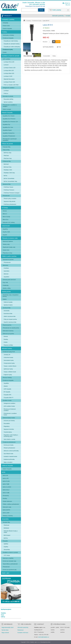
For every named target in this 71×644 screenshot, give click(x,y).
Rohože (6, 336)
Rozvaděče (7, 423)
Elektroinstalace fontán (9, 418)
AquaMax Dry (6, 124)
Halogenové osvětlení (9, 88)
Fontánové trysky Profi (9, 352)
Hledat (41, 10)
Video (54, 56)
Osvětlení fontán (7, 400)
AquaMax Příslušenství (9, 136)
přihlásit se (67, 3)
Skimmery (5, 265)
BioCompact (7, 535)
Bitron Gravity (6, 217)
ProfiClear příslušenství (10, 204)
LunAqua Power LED (9, 82)
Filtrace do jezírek (7, 144)
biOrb (4, 472)
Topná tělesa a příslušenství (10, 564)
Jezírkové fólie (7, 308)
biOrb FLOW (6, 481)
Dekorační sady (7, 507)
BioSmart (6, 164)
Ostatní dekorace (7, 501)
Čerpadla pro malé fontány (11, 41)
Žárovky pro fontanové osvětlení (10, 410)
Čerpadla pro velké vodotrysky (12, 47)
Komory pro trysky (9, 445)
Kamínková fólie (8, 314)
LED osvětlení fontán (9, 406)
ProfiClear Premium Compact (12, 193)
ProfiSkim (6, 268)
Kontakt (68, 16)
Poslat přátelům (48, 47)
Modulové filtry (7, 184)
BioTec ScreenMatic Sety (10, 181)
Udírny (3, 617)
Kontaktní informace (23, 633)
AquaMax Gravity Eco (9, 133)
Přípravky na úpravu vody (10, 238)
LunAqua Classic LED (10, 68)
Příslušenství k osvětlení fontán (10, 414)
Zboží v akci (6, 573)
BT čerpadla (7, 392)
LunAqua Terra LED (9, 62)
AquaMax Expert (7, 130)
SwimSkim (7, 271)
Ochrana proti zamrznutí (9, 280)
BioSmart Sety (8, 167)
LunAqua (6, 91)
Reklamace (20, 630)
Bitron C (5, 214)
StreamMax (7, 550)
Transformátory (8, 432)
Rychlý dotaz (5, 630)
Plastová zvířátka (8, 345)
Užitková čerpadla (7, 466)
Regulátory (7, 426)
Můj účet (68, 5)
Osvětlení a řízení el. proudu (11, 56)
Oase (2, 615)
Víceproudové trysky (9, 363)
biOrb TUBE (6, 484)
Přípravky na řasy (7, 253)
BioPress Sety (7, 153)
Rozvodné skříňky (8, 99)
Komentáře (47, 56)
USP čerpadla (7, 389)
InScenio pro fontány (9, 421)
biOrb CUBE (6, 493)
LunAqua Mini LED (9, 70)
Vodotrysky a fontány (8, 35)
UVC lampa (7, 555)
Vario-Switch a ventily (9, 439)
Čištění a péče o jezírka (9, 256)
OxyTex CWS (6, 232)
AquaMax (6, 383)
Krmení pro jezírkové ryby (10, 570)
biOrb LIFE (6, 478)
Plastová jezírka (7, 325)
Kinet (49, 642)
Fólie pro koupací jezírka (10, 319)
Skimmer (6, 274)
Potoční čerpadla (7, 29)
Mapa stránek (5, 633)
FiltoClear (6, 156)
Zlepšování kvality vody (9, 247)
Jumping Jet (7, 355)
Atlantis (6, 386)
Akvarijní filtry (6, 522)
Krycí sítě (5, 282)
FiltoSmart (6, 525)
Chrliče (5, 52)
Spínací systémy (8, 102)
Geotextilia (7, 311)
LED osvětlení (7, 59)
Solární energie (7, 109)
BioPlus (6, 538)
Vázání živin (6, 250)
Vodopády (5, 23)
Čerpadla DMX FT (9, 398)
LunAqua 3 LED (8, 76)
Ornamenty (6, 496)
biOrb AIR (5, 476)
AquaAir (5, 235)
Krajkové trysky (8, 375)
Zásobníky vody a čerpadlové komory (11, 296)
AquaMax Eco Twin (8, 127)
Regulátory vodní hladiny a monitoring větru (11, 436)
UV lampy (5, 208)
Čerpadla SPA (7, 395)
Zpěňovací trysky (8, 369)
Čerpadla (5, 541)
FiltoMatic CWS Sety (9, 173)
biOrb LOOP (6, 513)
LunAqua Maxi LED (9, 73)
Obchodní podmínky (58, 16)
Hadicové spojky (8, 302)
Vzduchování (6, 226)
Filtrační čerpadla (7, 113)
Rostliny (6, 339)
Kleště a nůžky (7, 288)
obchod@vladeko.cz (44, 637)
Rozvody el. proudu (8, 96)
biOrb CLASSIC (7, 487)
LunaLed (6, 65)
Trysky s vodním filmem (10, 366)
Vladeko (3, 613)
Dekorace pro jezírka (8, 334)
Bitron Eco (6, 220)
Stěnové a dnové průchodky (11, 451)
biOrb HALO (6, 490)
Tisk (59, 47)
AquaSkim (6, 277)
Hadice (5, 299)
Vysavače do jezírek (8, 260)
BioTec (6, 176)
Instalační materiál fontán (10, 456)
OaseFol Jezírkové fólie (10, 322)
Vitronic (5, 211)
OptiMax (6, 544)
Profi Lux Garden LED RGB (11, 85)
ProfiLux (6, 93)
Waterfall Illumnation (9, 79)
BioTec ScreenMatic (9, 178)
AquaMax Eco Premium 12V (10, 122)
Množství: (45, 42)
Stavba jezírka (6, 292)
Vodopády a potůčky (8, 19)
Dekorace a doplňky (8, 558)
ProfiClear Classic (8, 187)
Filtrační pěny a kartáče (10, 199)
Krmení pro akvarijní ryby (9, 561)
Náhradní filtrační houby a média (11, 532)
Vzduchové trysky (8, 357)
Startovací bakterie (8, 241)
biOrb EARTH (6, 510)
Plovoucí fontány (7, 378)
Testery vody (6, 244)
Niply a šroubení (8, 462)
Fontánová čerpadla (8, 38)
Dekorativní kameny (8, 331)
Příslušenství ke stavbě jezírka (11, 328)
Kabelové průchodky (9, 459)
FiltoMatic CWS (8, 170)
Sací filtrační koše (8, 454)
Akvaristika (5, 519)
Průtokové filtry (7, 161)
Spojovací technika (9, 429)
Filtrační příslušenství (9, 448)
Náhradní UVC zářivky (9, 222)
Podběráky (6, 285)
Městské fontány (7, 348)
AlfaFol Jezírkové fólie (10, 316)
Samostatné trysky (9, 360)
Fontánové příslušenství (9, 442)
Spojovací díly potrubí (9, 201)
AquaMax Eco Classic (9, 116)
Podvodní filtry (7, 147)
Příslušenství (6, 196)
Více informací (28, 56)
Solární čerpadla (7, 469)
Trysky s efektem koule (10, 372)
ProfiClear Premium (9, 190)
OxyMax (6, 547)
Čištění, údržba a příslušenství (11, 504)
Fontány (29, 21)
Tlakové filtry (6, 150)
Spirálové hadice (8, 305)
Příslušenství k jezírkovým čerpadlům (10, 140)
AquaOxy (5, 229)
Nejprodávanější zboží (8, 627)
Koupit (56, 42)
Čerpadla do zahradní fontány (12, 44)
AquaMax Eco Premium (9, 119)
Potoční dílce (6, 26)
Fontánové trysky (37, 21)
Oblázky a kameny (8, 516)
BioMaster (6, 528)
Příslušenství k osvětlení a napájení (10, 106)
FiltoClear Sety (8, 158)
